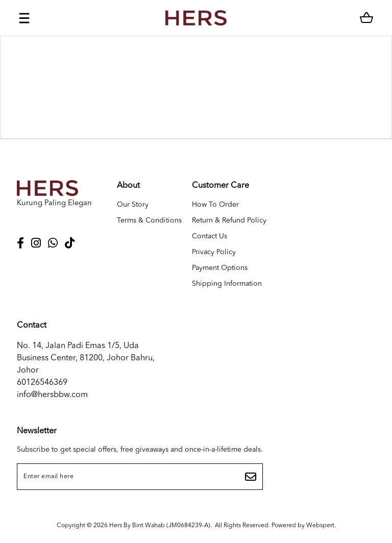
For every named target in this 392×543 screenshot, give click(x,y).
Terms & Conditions (149, 220)
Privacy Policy (214, 252)
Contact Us (210, 236)
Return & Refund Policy (229, 220)
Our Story (133, 205)
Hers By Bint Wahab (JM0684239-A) (160, 526)
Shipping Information (227, 284)
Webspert (320, 526)
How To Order (215, 205)
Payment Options (220, 268)
